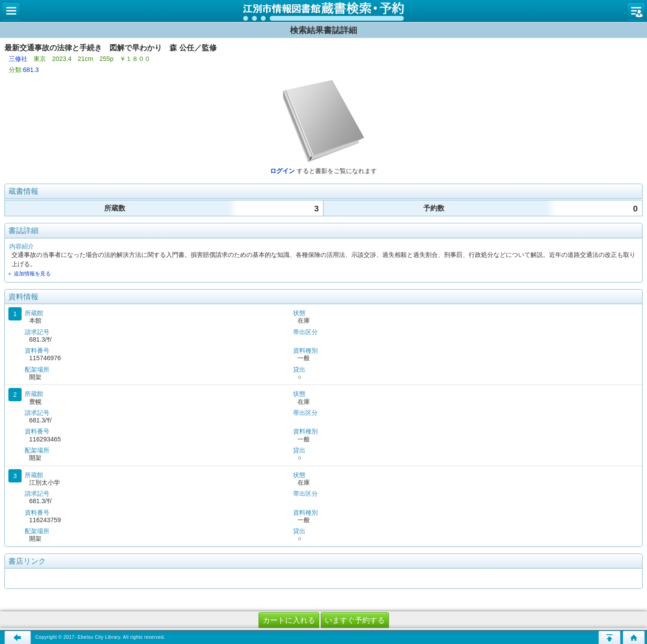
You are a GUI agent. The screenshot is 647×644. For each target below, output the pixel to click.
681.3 (31, 70)
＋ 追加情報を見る (29, 274)
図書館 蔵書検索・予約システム (323, 11)
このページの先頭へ (609, 637)
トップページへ (634, 637)
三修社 (18, 59)
